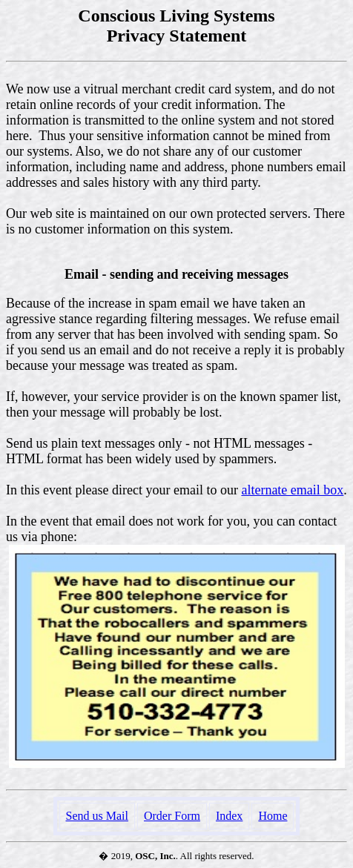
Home (273, 816)
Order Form (172, 816)
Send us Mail (97, 816)
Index (229, 816)
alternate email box (292, 490)
